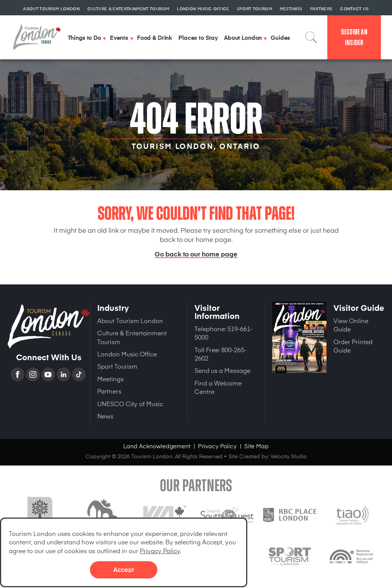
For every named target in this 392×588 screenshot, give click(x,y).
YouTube (49, 374)
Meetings (110, 379)
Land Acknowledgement (157, 446)
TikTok (80, 374)
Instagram (34, 374)
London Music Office (127, 354)
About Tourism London (130, 320)
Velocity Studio (289, 456)
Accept (124, 569)
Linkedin (64, 374)
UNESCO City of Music (130, 403)
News (105, 416)
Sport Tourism (117, 366)
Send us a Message (222, 370)
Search (311, 38)
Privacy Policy (160, 550)
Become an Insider (354, 37)
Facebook (18, 374)
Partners (109, 391)
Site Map (256, 446)
